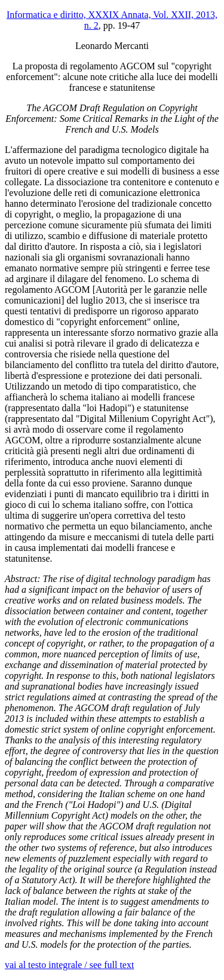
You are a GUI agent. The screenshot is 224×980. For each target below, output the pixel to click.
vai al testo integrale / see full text (69, 965)
